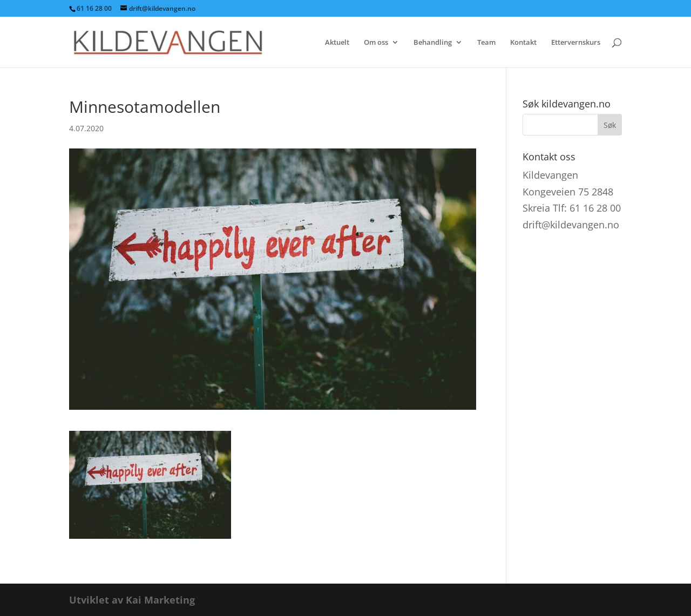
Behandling (433, 43)
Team (486, 43)
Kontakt (523, 43)
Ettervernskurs (576, 43)
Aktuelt (337, 43)
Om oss (376, 43)
